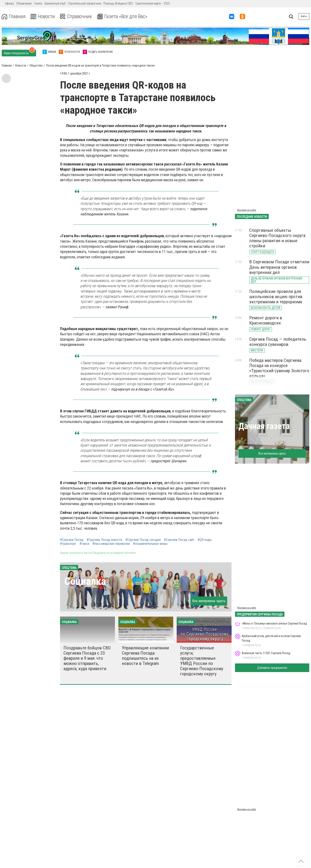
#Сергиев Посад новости (104, 540)
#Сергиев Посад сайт (179, 540)
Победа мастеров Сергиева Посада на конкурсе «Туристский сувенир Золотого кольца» (279, 368)
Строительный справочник (84, 3)
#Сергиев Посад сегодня (143, 540)
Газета (38, 3)
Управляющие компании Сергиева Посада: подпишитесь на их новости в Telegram (145, 656)
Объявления (24, 3)
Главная (14, 17)
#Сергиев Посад (72, 540)
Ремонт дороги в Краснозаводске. (266, 320)
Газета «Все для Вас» (123, 17)
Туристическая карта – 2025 (152, 3)
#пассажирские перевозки (111, 544)
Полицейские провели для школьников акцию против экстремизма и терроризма (276, 297)
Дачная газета (264, 426)
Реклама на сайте (247, 210)
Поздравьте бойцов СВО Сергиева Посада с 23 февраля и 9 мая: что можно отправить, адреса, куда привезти (87, 658)
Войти (304, 16)
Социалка (85, 581)
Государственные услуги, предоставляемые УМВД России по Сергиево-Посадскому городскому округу (202, 661)
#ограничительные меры (150, 544)
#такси (84, 544)
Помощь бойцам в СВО (118, 3)
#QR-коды (205, 540)
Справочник (76, 17)
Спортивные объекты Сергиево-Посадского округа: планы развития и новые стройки (278, 238)
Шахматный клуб (55, 3)
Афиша (9, 3)
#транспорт (68, 544)
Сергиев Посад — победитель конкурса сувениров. (278, 342)
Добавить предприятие (272, 668)
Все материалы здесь (209, 601)
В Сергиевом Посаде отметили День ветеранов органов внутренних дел (279, 267)
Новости (43, 17)
